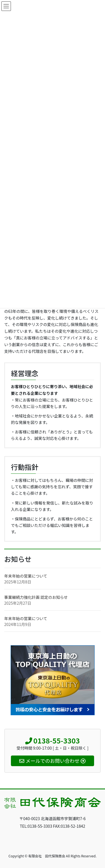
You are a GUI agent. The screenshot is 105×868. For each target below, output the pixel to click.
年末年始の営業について (26, 576)
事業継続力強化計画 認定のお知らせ (36, 597)
